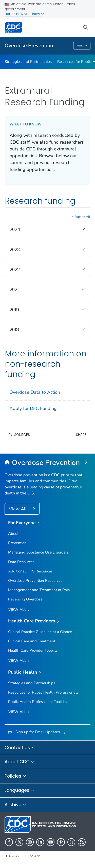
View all (19, 610)
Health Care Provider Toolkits (33, 650)
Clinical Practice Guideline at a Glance (40, 632)
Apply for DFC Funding (33, 408)
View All (18, 509)
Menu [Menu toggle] (82, 46)
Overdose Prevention (29, 46)
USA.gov (33, 856)
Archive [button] (16, 805)
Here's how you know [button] (24, 14)
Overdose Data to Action (35, 392)
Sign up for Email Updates (38, 732)
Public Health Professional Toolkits (37, 702)
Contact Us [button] (20, 748)
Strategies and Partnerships (28, 62)
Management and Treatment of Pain (39, 590)
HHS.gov (12, 856)
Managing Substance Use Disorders (38, 552)
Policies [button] (16, 776)
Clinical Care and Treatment (32, 641)
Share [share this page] (81, 435)
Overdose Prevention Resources (35, 581)
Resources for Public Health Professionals (43, 692)
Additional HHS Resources (30, 571)
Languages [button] (20, 791)
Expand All (82, 217)
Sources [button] (22, 435)
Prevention (17, 543)
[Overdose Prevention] (48, 463)
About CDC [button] (20, 762)
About (13, 534)
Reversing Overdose (25, 599)
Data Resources (21, 562)
